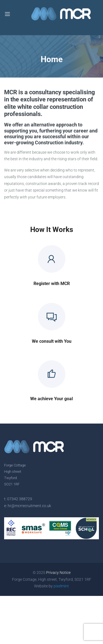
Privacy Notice (58, 573)
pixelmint (61, 586)
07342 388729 (20, 499)
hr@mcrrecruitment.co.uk (29, 506)
